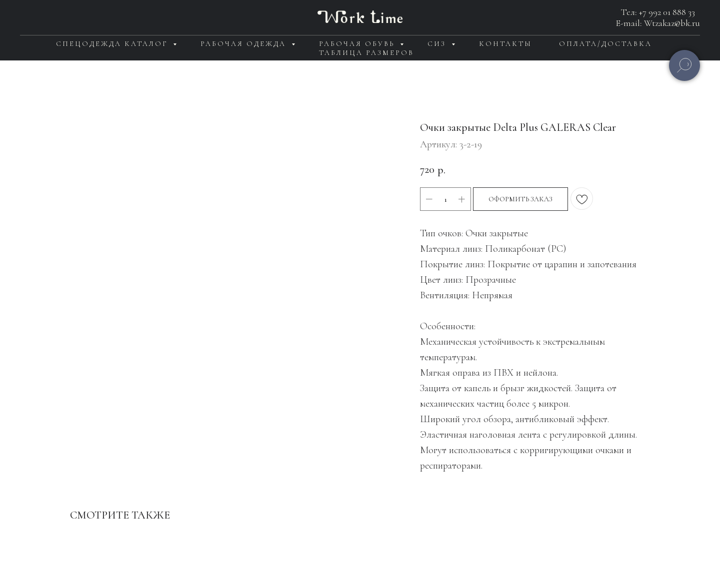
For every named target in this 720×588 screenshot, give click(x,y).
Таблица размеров (366, 53)
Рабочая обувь (358, 44)
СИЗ (438, 44)
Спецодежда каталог (113, 44)
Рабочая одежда (245, 44)
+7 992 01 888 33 (667, 12)
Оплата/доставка (605, 44)
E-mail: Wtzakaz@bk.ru (658, 23)
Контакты (505, 44)
